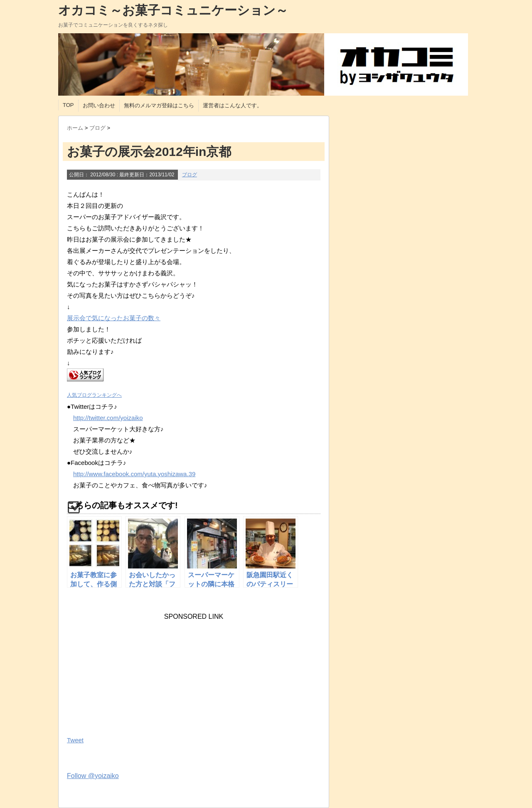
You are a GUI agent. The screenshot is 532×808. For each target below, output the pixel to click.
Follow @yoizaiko (93, 776)
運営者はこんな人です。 (233, 105)
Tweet (75, 740)
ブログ (190, 175)
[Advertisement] (129, 672)
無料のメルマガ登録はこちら (159, 105)
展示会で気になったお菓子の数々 (114, 318)
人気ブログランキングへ (94, 395)
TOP (68, 105)
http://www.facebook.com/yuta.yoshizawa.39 (134, 474)
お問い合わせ (99, 105)
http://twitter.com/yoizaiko (108, 418)
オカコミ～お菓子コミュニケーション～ (173, 10)
